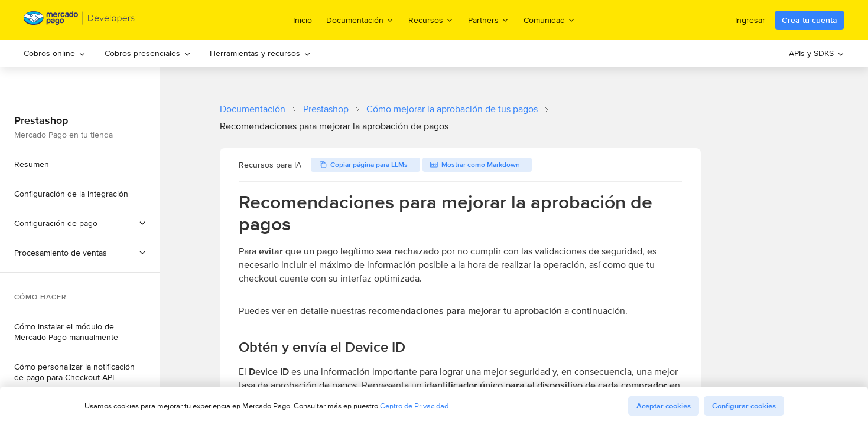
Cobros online (55, 53)
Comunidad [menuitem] (550, 20)
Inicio (303, 20)
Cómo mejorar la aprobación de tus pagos (452, 109)
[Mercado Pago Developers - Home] (79, 20)
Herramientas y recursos (260, 53)
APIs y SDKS (817, 53)
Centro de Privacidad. (415, 406)
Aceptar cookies (664, 406)
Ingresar (750, 20)
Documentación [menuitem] (360, 20)
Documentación (253, 109)
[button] (80, 253)
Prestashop (326, 109)
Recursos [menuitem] (431, 20)
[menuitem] (55, 53)
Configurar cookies (744, 406)
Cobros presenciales (148, 53)
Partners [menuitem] (489, 20)
